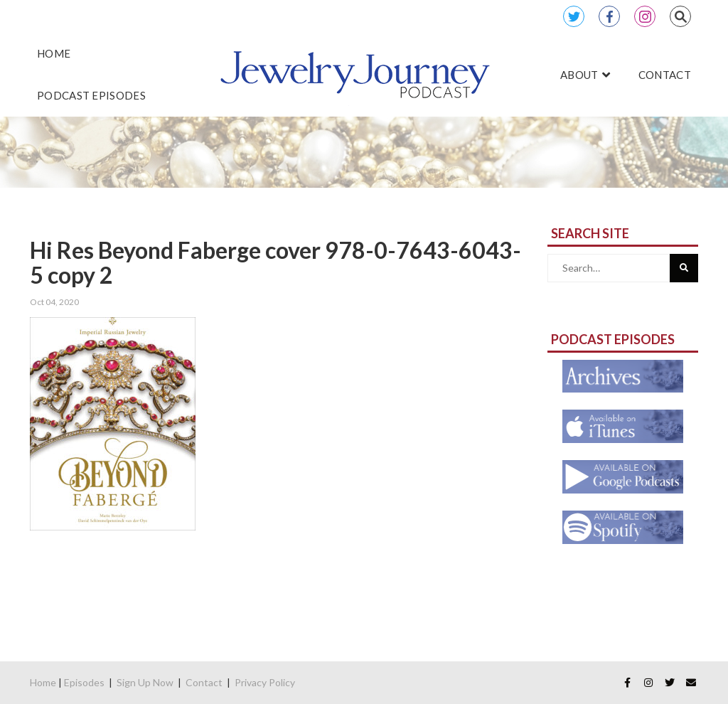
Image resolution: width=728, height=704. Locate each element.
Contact (204, 682)
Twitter (574, 16)
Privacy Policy (265, 682)
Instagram (645, 16)
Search (680, 16)
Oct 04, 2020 (54, 302)
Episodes (84, 682)
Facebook (609, 16)
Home (43, 682)
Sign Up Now (145, 682)
